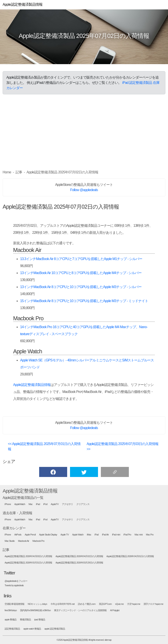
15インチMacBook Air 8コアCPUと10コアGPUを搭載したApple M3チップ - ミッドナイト (84, 301)
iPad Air (105, 535)
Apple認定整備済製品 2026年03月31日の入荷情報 (28, 563)
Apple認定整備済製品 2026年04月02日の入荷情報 (79, 556)
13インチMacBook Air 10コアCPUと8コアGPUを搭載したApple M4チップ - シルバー (81, 273)
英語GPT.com (105, 604)
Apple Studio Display (48, 535)
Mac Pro (150, 535)
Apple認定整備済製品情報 (32, 385)
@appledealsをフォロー (16, 581)
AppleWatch (20, 504)
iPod (45, 504)
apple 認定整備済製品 (55, 629)
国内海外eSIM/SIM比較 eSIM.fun (35, 610)
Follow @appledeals (84, 190)
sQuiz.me (119, 604)
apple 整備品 (10, 620)
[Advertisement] (84, 132)
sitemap (108, 640)
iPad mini (116, 535)
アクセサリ (67, 504)
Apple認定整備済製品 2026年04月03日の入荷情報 (28, 556)
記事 (6, 550)
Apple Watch (78, 535)
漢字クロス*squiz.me (153, 604)
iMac (89, 535)
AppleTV (55, 504)
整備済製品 (25, 620)
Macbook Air (23, 541)
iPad (38, 504)
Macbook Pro (38, 541)
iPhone (8, 504)
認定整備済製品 (12, 629)
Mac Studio (10, 541)
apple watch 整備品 (32, 629)
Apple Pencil (30, 535)
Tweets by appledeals (14, 585)
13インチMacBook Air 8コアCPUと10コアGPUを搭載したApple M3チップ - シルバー (81, 287)
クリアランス (83, 504)
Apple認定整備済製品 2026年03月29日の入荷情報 (79, 563)
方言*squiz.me (134, 604)
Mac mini (138, 535)
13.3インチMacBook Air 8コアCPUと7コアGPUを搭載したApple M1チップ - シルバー (81, 259)
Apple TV (65, 535)
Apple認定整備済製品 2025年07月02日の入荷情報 (84, 36)
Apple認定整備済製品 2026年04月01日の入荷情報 (130, 556)
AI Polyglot (115, 610)
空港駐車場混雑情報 (14, 604)
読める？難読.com (87, 604)
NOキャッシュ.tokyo (37, 604)
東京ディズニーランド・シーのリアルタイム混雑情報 (80, 610)
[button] (53, 472)
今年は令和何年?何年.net (63, 604)
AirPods (18, 535)
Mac (31, 504)
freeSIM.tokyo (11, 610)
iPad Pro (127, 535)
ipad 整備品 (40, 620)
